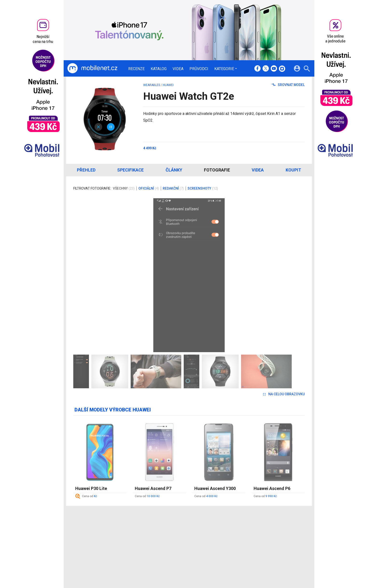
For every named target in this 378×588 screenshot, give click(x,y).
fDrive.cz (211, 537)
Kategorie (224, 69)
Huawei (168, 85)
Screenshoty (203, 188)
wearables (152, 85)
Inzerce (173, 543)
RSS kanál (175, 549)
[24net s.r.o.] (301, 564)
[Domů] (92, 68)
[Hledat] (307, 69)
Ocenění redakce (180, 537)
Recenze (136, 69)
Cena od (89, 496)
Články (174, 170)
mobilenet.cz (214, 530)
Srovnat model (288, 85)
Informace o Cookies (257, 530)
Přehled (86, 170)
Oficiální (149, 188)
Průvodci (199, 69)
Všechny (124, 188)
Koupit (293, 170)
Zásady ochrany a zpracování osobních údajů (276, 543)
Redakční (173, 188)
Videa (178, 69)
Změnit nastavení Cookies (261, 537)
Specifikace (130, 170)
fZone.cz (211, 543)
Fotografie (217, 170)
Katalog (159, 69)
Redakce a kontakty (182, 530)
